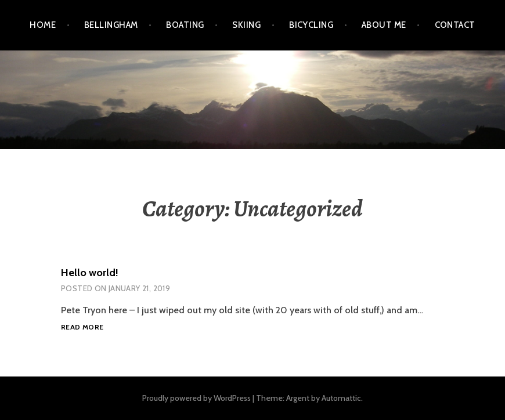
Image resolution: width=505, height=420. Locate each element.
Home (43, 25)
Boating (185, 25)
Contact (455, 25)
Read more (82, 327)
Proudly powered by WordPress (196, 398)
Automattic (341, 398)
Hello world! (90, 273)
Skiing (246, 25)
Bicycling (311, 25)
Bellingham (111, 25)
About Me (384, 25)
